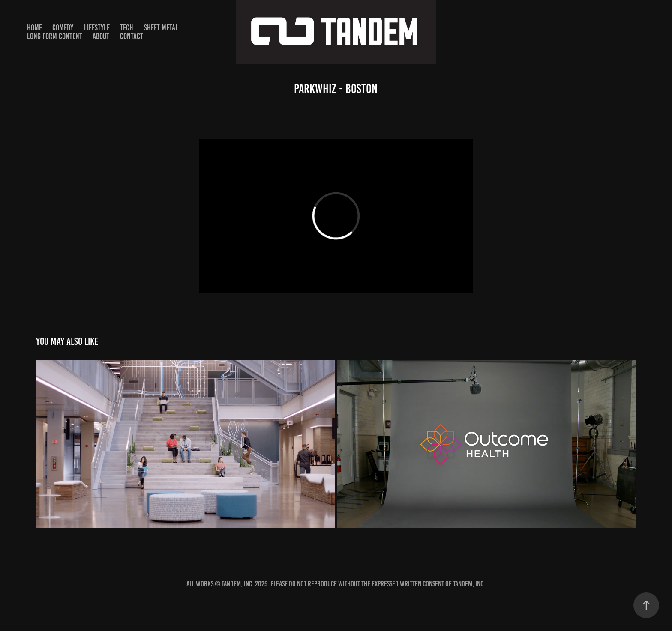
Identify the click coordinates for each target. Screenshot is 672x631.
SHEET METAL (161, 28)
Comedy (63, 28)
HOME (34, 28)
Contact (132, 36)
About (101, 36)
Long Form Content (55, 36)
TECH (127, 28)
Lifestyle (97, 28)
